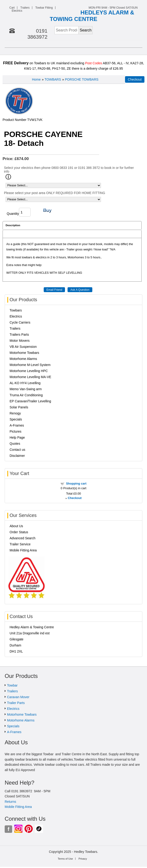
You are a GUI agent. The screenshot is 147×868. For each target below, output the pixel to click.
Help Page (17, 437)
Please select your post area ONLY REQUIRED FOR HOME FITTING (55, 193)
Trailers (25, 8)
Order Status (19, 532)
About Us (16, 526)
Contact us (17, 450)
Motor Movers (20, 341)
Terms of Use (65, 859)
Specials (16, 419)
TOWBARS (53, 79)
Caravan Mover (18, 697)
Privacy (83, 859)
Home (36, 79)
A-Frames (17, 425)
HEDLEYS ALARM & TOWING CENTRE (92, 16)
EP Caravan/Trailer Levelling (30, 401)
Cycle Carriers (20, 322)
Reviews (11, 234)
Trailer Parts (16, 703)
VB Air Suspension (23, 347)
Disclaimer (17, 456)
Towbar (12, 685)
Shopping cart (76, 484)
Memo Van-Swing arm (26, 389)
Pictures (16, 431)
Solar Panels (19, 407)
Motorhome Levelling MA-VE (30, 377)
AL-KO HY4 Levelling (25, 383)
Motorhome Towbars (24, 353)
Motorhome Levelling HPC (29, 371)
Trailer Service (20, 544)
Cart (12, 8)
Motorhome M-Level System (30, 365)
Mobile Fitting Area (23, 550)
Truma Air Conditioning (26, 395)
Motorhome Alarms (23, 359)
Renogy (15, 413)
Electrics (17, 11)
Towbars (16, 310)
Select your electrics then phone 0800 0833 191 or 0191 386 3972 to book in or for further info (69, 170)
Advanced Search (23, 538)
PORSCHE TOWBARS (82, 79)
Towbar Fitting (44, 8)
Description (13, 225)
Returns (10, 802)
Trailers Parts (19, 335)
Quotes (15, 444)
